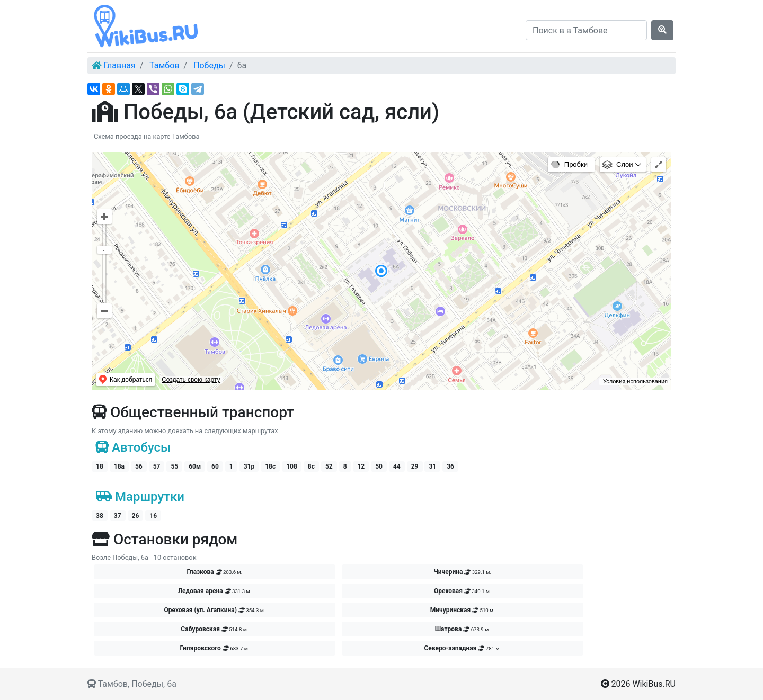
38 (100, 516)
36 (450, 466)
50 (379, 466)
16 (153, 516)
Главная (119, 65)
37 (118, 516)
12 (361, 466)
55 (174, 466)
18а (119, 466)
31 (432, 466)
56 (139, 466)
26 (136, 516)
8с (311, 466)
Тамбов (164, 65)
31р (249, 466)
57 (157, 466)
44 (397, 466)
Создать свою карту (191, 380)
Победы (209, 65)
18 (100, 466)
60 (215, 466)
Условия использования (635, 381)
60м (195, 466)
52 (329, 466)
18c (270, 466)
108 (292, 466)
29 (415, 466)
